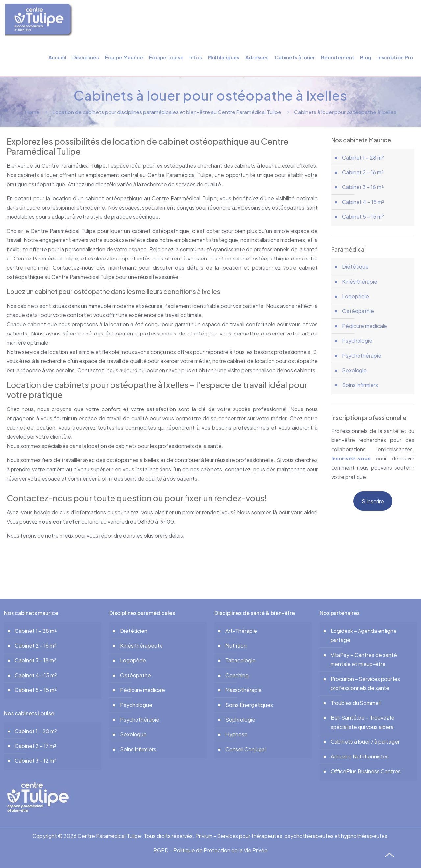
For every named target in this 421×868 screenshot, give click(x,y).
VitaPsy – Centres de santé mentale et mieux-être (364, 659)
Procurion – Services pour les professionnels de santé (365, 683)
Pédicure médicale (365, 326)
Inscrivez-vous (351, 458)
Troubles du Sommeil (356, 703)
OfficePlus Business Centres (366, 771)
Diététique (355, 267)
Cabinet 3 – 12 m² (36, 761)
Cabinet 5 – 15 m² (363, 217)
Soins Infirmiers (138, 749)
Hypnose (236, 734)
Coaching (237, 675)
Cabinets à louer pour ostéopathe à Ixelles (345, 112)
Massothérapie (244, 690)
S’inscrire (373, 501)
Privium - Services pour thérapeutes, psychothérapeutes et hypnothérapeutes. (292, 836)
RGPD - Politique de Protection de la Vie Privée (210, 850)
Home (32, 112)
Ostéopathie (358, 311)
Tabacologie (240, 660)
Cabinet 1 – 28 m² (363, 157)
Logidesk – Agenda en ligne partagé (364, 635)
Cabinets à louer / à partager (365, 742)
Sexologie (354, 370)
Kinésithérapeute (141, 645)
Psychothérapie (362, 355)
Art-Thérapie (241, 631)
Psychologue (136, 705)
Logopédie (356, 296)
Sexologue (133, 734)
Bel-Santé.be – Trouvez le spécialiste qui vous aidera (362, 722)
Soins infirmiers (360, 385)
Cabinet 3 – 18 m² (363, 187)
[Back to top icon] (388, 853)
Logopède (133, 660)
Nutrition (236, 645)
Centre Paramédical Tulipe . (111, 836)
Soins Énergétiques (249, 705)
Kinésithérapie (360, 281)
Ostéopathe (136, 675)
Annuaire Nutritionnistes (360, 756)
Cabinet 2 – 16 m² (363, 172)
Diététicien (134, 631)
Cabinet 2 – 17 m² (36, 746)
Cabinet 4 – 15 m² (363, 202)
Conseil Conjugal (246, 749)
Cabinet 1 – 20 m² (36, 731)
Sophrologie (240, 719)
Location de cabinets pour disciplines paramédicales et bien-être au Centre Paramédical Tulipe (167, 112)
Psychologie (357, 341)
